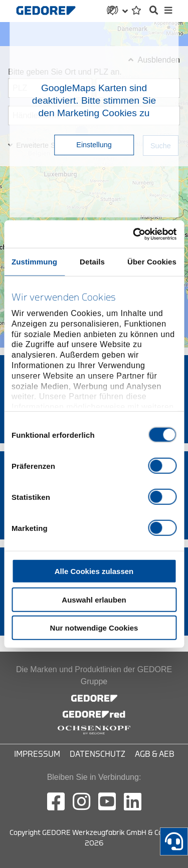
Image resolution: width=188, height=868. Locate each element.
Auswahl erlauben (94, 599)
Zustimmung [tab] (34, 262)
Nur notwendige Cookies (94, 628)
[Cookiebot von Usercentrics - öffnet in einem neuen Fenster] (134, 234)
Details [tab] (92, 262)
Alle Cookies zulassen (94, 571)
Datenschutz (98, 754)
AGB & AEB (155, 754)
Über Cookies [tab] (152, 262)
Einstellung (94, 145)
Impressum (37, 754)
